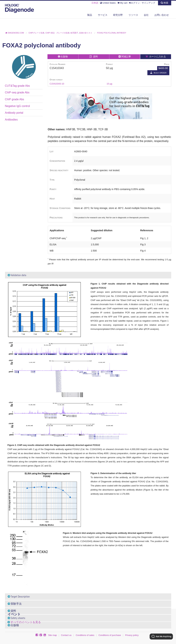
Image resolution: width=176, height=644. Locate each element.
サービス (103, 15)
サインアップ (148, 3)
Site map (53, 635)
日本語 (95, 3)
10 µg (109, 84)
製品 (90, 15)
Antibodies (11, 120)
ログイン (134, 3)
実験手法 (15, 604)
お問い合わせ (162, 15)
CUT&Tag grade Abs (17, 86)
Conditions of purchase (110, 635)
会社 (146, 15)
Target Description (19, 597)
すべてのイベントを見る (26, 622)
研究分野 (118, 15)
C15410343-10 (57, 84)
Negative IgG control (17, 106)
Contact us (66, 635)
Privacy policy (132, 635)
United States (108, 3)
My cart (122, 3)
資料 (12, 611)
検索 (165, 3)
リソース (133, 15)
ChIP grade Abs (15, 99)
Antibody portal (14, 113)
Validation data (17, 275)
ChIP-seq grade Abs (17, 92)
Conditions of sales (85, 635)
